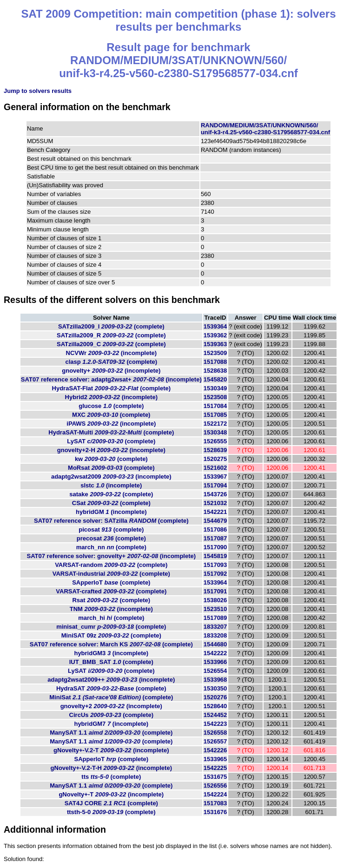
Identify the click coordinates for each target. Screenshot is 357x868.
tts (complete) (111, 777)
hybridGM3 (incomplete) (111, 653)
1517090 (215, 547)
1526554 (215, 671)
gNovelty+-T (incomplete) (111, 794)
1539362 (215, 335)
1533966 (215, 662)
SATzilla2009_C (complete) (111, 344)
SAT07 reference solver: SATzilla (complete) (111, 521)
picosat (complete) (111, 529)
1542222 (215, 653)
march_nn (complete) (111, 547)
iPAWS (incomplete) (111, 424)
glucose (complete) (111, 406)
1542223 (215, 724)
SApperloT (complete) (111, 582)
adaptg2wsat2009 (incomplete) (111, 477)
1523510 (215, 609)
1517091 (215, 591)
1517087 (215, 538)
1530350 (215, 688)
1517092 (215, 574)
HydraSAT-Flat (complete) (112, 388)
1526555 (215, 441)
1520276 (215, 697)
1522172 (215, 424)
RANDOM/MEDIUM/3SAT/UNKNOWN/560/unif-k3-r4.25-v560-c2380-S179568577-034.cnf (265, 129)
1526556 (215, 786)
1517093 (215, 565)
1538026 (215, 600)
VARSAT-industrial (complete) (111, 574)
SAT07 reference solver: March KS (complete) (111, 644)
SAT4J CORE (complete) (111, 803)
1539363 (215, 344)
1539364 (215, 326)
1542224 (215, 794)
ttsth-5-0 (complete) (111, 812)
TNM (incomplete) (111, 609)
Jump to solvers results (38, 91)
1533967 (215, 477)
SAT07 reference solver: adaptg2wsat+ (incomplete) (111, 379)
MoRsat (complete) (111, 468)
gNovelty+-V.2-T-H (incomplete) (111, 768)
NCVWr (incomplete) (112, 353)
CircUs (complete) (111, 715)
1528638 (215, 371)
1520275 (215, 459)
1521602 (215, 468)
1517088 (215, 362)
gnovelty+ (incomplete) (111, 371)
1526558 (215, 733)
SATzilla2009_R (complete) (111, 335)
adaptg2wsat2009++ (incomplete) (111, 680)
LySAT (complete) (111, 441)
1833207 (215, 627)
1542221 (215, 512)
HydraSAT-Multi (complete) (111, 432)
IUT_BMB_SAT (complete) (111, 662)
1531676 (215, 812)
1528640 (215, 706)
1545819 (215, 556)
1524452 (215, 715)
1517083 (215, 803)
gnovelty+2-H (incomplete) (111, 450)
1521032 (215, 503)
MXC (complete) (111, 415)
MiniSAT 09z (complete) (111, 635)
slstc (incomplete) (111, 485)
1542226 (215, 750)
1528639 (215, 450)
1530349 (215, 388)
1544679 (215, 521)
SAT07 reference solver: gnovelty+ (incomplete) (112, 556)
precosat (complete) (111, 538)
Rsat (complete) (111, 600)
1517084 (215, 406)
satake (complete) (111, 494)
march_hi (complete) (111, 618)
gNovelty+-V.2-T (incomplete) (111, 750)
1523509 (215, 353)
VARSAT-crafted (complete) (111, 591)
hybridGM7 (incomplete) (111, 724)
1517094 (215, 485)
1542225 (215, 768)
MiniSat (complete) (111, 697)
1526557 (215, 741)
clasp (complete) (111, 362)
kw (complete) (111, 459)
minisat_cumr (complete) (111, 627)
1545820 (215, 379)
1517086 (215, 529)
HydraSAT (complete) (111, 688)
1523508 (215, 397)
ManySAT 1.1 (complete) (111, 733)
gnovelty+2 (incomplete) (111, 706)
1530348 (215, 432)
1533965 (215, 759)
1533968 (215, 680)
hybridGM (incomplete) (111, 512)
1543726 (215, 494)
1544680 (215, 644)
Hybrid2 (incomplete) (111, 397)
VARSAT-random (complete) (111, 565)
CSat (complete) (111, 503)
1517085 (215, 415)
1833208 (215, 635)
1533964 (215, 582)
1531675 (215, 777)
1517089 (215, 618)
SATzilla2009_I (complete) (111, 326)
